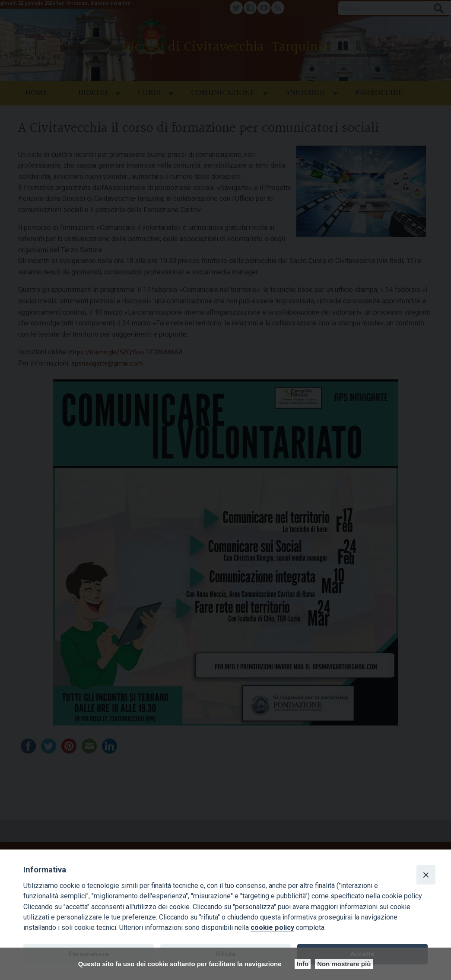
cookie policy (272, 927)
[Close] (426, 875)
